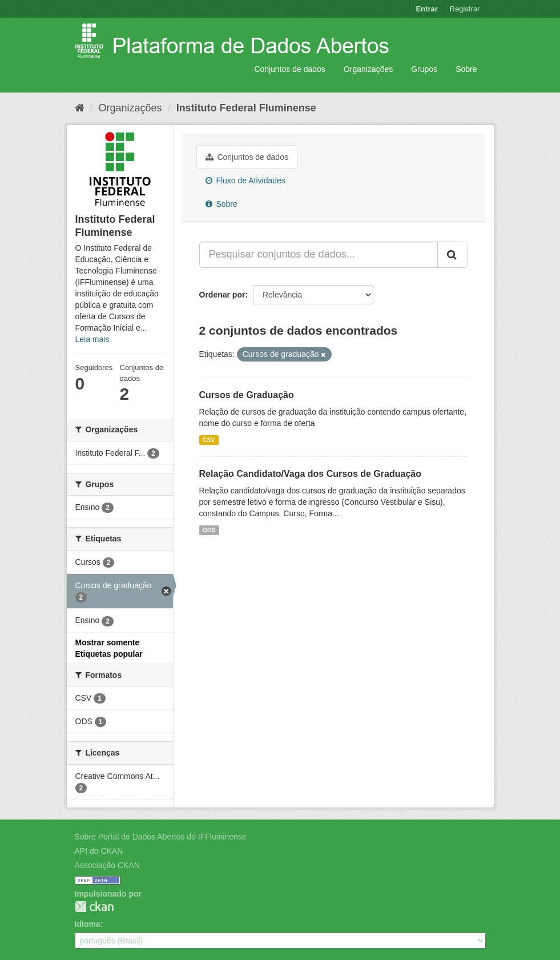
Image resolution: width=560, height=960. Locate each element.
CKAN (94, 907)
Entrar (426, 9)
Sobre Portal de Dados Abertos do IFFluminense (161, 837)
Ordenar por (222, 295)
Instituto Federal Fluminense (246, 108)
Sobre (466, 69)
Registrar (465, 9)
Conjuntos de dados (290, 69)
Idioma (88, 924)
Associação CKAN (107, 865)
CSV (209, 440)
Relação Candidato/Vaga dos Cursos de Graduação (310, 474)
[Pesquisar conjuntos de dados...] (319, 255)
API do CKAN (99, 851)
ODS (209, 530)
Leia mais (92, 339)
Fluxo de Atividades (245, 180)
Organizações (368, 69)
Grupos (424, 69)
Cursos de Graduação (247, 395)
